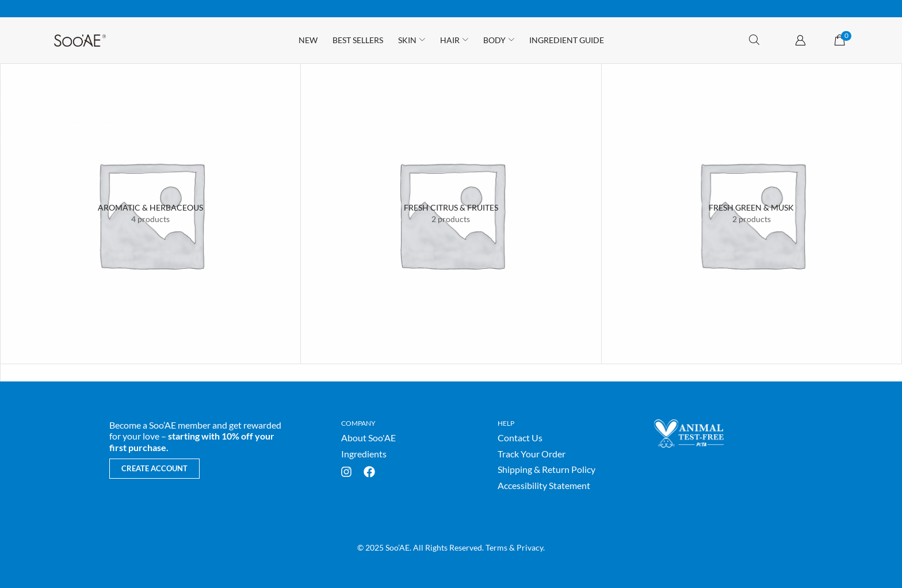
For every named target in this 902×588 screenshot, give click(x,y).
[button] (754, 40)
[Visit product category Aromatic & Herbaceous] (150, 208)
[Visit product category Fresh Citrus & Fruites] (451, 208)
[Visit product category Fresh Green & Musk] (752, 208)
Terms (496, 547)
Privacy (530, 547)
